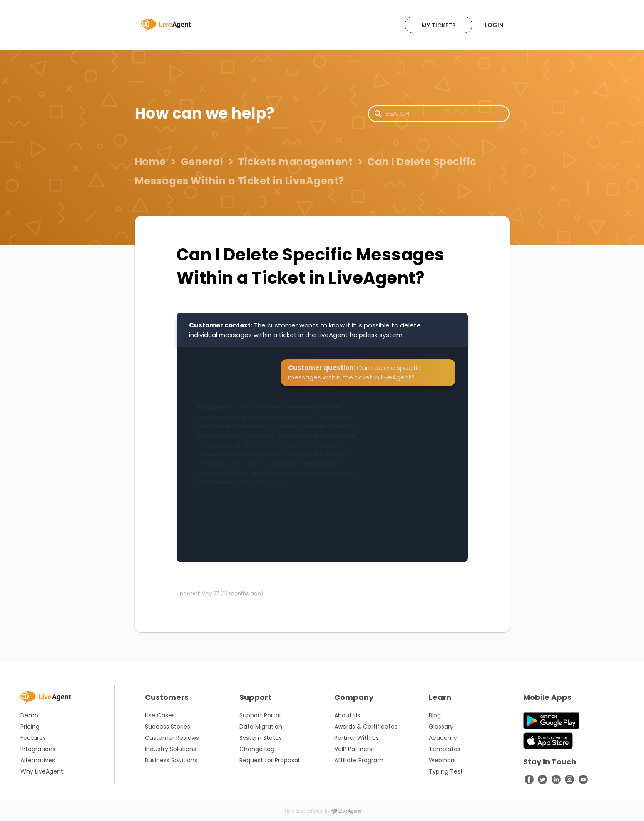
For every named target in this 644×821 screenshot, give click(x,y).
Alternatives (38, 760)
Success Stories (168, 727)
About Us (347, 715)
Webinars (442, 760)
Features (33, 738)
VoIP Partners (353, 749)
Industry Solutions (170, 749)
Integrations (38, 749)
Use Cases (160, 715)
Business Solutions (171, 760)
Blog (435, 715)
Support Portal (260, 715)
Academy (443, 738)
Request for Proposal (269, 760)
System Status (261, 738)
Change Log (257, 749)
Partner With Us (357, 738)
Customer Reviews (172, 738)
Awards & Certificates (366, 727)
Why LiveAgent (42, 771)
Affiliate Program (359, 760)
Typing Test (446, 771)
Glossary (441, 727)
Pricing (30, 727)
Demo (29, 715)
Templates (445, 749)
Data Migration (261, 727)
